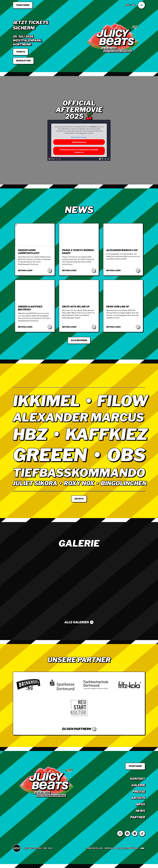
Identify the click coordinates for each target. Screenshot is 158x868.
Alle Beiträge (79, 340)
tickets (21, 52)
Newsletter (23, 61)
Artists (79, 499)
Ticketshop (23, 5)
